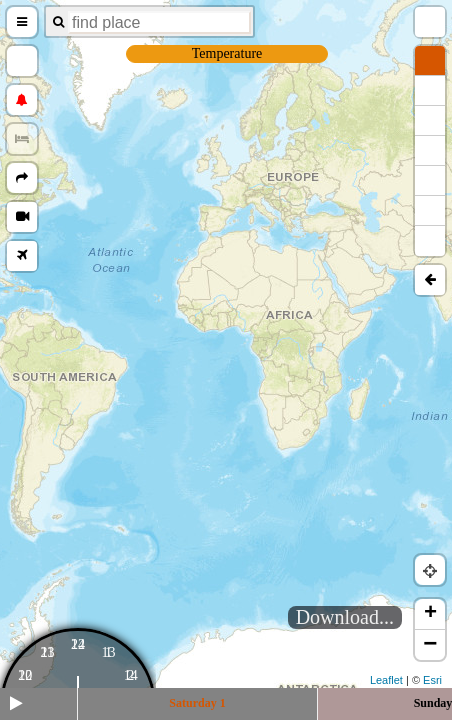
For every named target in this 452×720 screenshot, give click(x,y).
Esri (432, 680)
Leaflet (386, 680)
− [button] (430, 645)
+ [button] (430, 614)
